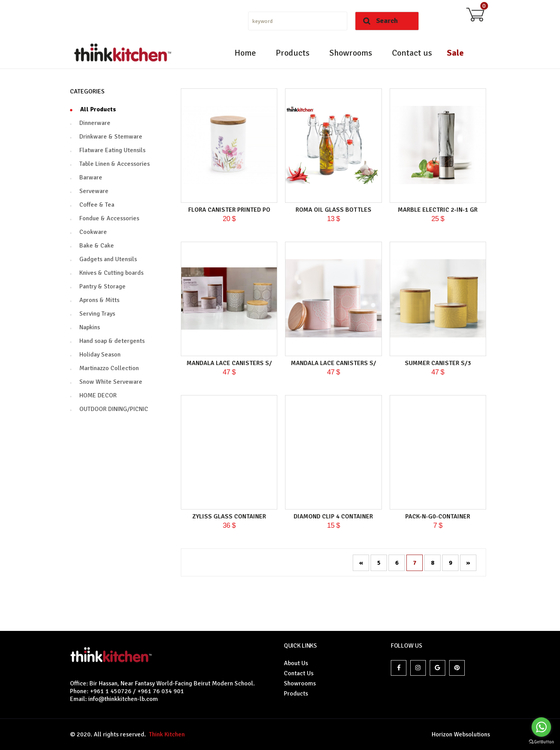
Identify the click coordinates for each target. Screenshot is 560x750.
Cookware (93, 232)
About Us (296, 663)
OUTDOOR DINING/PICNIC (114, 409)
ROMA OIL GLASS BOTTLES (333, 210)
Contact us (412, 53)
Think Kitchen (165, 734)
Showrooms (351, 53)
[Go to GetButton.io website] (541, 742)
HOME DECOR (98, 395)
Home (245, 53)
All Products (98, 109)
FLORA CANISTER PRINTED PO (229, 210)
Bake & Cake (97, 246)
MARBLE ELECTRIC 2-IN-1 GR (438, 210)
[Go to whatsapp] (541, 727)
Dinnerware (95, 123)
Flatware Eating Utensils (112, 150)
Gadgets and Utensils (108, 259)
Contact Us (299, 673)
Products (293, 53)
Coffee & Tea (97, 205)
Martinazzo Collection (109, 368)
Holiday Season (100, 355)
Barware (91, 177)
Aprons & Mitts (99, 300)
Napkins (90, 327)
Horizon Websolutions (461, 734)
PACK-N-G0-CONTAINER (438, 516)
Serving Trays (97, 314)
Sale (455, 53)
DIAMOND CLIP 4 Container (333, 516)
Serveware (94, 191)
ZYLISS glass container (229, 516)
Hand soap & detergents (112, 341)
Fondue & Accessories (109, 218)
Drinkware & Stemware (111, 137)
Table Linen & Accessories (115, 164)
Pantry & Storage (102, 286)
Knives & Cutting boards (111, 273)
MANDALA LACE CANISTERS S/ (229, 363)
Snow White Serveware (111, 382)
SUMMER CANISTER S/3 (438, 363)
